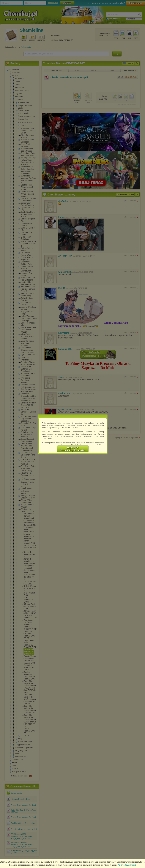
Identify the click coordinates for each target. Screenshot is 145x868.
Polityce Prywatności (127, 865)
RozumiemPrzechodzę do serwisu (73, 449)
